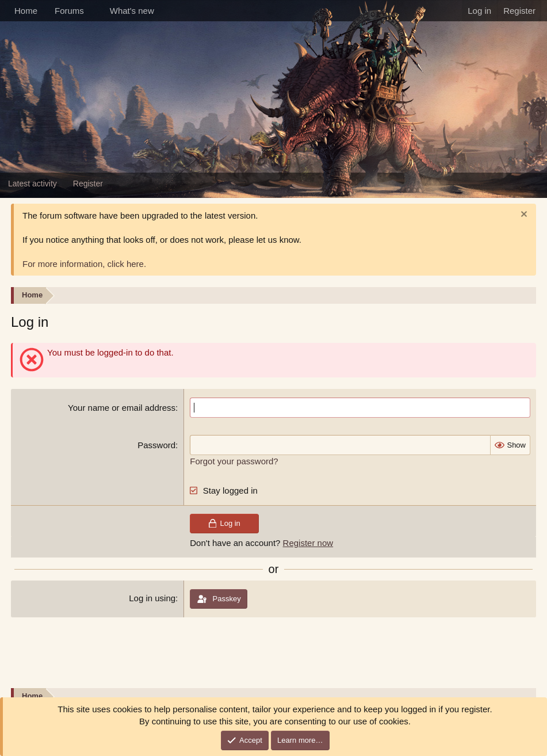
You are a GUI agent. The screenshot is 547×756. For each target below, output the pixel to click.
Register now (308, 543)
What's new (132, 11)
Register (88, 184)
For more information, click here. (84, 264)
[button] (93, 11)
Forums (69, 11)
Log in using (152, 598)
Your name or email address (122, 408)
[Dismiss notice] (523, 215)
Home (26, 11)
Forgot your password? (234, 461)
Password (156, 445)
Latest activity (32, 184)
